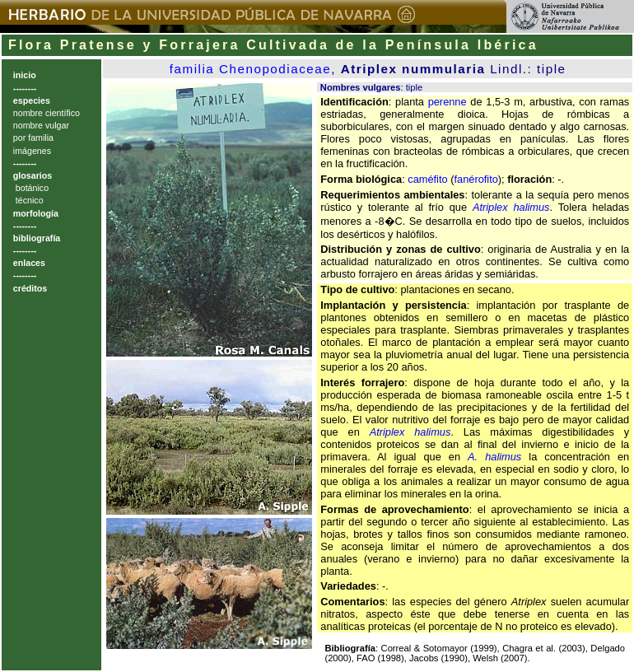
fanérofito (476, 179)
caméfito (427, 179)
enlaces (29, 263)
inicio (25, 75)
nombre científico (47, 113)
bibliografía (37, 238)
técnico (28, 200)
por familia (33, 138)
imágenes (32, 151)
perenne (448, 102)
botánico (31, 188)
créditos (30, 288)
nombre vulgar (41, 125)
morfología (36, 213)
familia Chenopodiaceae (250, 69)
